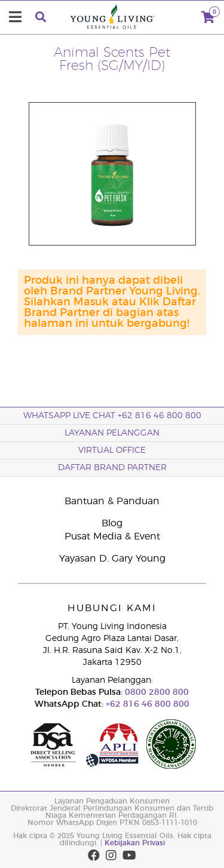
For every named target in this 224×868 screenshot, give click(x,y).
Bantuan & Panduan (112, 501)
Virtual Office (112, 450)
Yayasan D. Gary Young (112, 559)
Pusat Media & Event (112, 536)
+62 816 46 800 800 (146, 704)
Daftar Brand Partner (112, 468)
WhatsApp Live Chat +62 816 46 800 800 (112, 416)
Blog (112, 523)
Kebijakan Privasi (135, 843)
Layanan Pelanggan (112, 433)
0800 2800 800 (156, 692)
